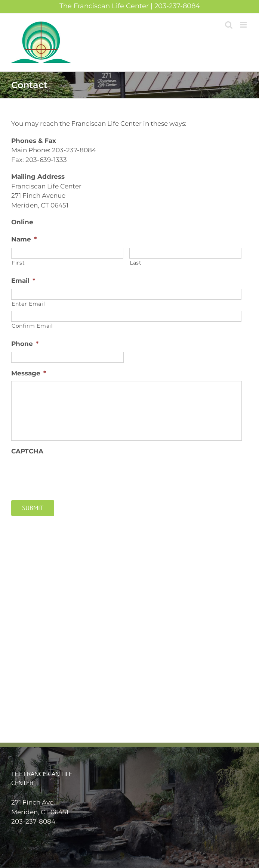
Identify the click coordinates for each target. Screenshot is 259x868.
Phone (25, 344)
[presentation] (68, 474)
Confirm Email (32, 326)
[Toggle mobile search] (229, 25)
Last (136, 263)
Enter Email (28, 304)
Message (29, 373)
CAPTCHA (27, 451)
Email (23, 281)
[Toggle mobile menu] (244, 25)
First (18, 263)
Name (24, 239)
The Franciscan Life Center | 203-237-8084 (130, 6)
